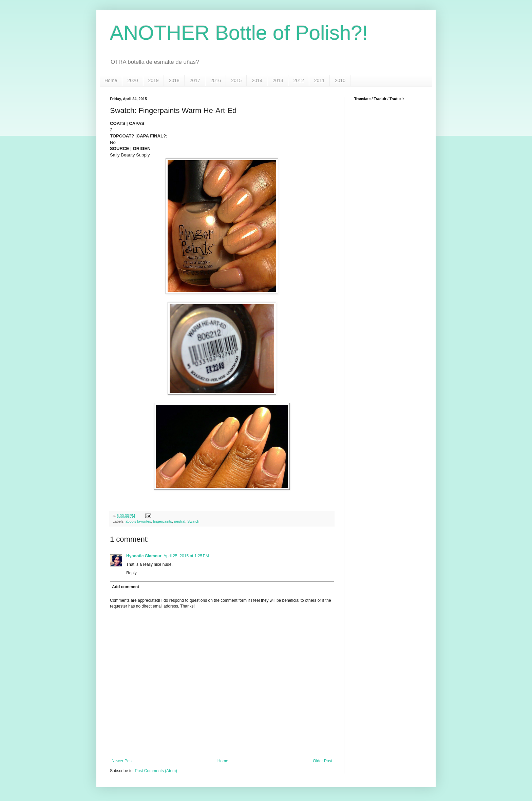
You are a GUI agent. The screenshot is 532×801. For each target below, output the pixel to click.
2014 (257, 80)
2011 (319, 80)
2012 (299, 80)
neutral (180, 521)
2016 (216, 80)
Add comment (126, 587)
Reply (131, 573)
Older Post (322, 761)
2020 (132, 80)
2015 (236, 80)
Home (111, 80)
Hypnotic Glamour (144, 556)
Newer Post (122, 761)
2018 (174, 80)
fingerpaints (163, 521)
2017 (195, 80)
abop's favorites (138, 521)
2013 (278, 80)
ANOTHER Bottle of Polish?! (239, 33)
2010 (340, 80)
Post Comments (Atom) (156, 771)
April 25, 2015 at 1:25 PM (186, 556)
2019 (154, 80)
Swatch (193, 521)
